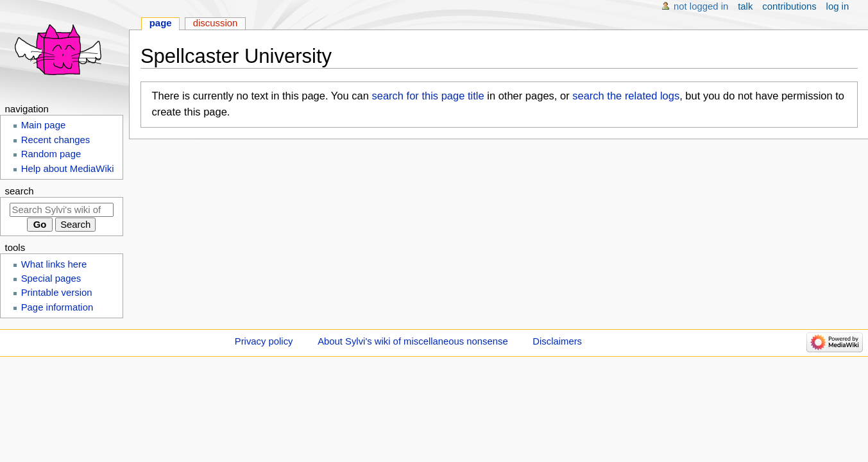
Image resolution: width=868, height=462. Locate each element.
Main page (44, 125)
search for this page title (428, 96)
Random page (51, 154)
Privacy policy (264, 341)
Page (161, 23)
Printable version (57, 293)
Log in (838, 6)
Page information (57, 307)
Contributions (789, 6)
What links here (54, 264)
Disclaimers (557, 341)
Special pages (51, 278)
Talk (745, 6)
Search (20, 191)
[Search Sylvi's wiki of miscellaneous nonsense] (62, 210)
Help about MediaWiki (68, 169)
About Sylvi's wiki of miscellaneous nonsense (413, 341)
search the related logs (626, 96)
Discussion (216, 23)
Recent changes (56, 140)
